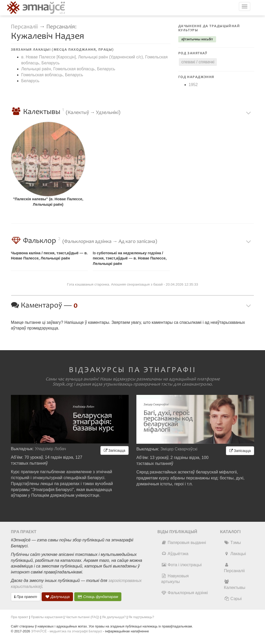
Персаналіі (24, 27)
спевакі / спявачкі (198, 62)
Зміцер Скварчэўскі (179, 449)
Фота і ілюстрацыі (181, 565)
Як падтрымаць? (141, 617)
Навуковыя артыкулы (175, 579)
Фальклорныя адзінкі (185, 593)
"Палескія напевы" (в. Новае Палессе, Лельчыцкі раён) (48, 202)
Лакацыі (235, 554)
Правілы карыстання (47, 617)
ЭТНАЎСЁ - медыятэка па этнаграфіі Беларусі (67, 631)
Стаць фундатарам (98, 597)
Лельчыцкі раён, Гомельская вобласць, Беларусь (68, 69)
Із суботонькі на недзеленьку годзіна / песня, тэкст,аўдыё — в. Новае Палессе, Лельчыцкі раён (130, 258)
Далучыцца (57, 597)
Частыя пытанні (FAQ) (82, 617)
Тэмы (232, 543)
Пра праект (26, 597)
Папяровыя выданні (184, 543)
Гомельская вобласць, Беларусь (52, 75)
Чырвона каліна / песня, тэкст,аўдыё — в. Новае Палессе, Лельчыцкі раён (49, 256)
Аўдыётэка (175, 554)
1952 (193, 85)
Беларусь (30, 81)
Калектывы (234, 585)
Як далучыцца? (114, 617)
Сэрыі (233, 599)
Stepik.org (63, 384)
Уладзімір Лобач (51, 449)
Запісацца (115, 450)
